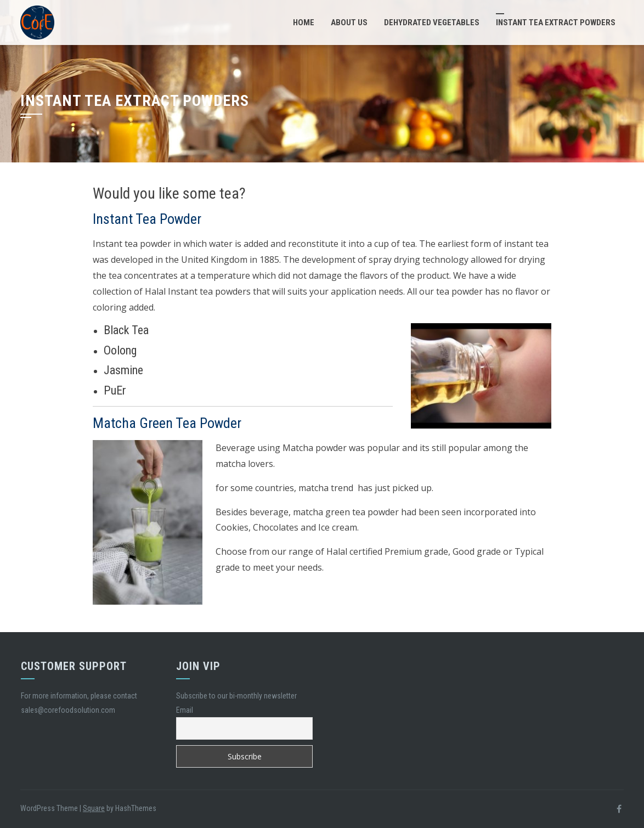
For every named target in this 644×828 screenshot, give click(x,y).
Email (185, 710)
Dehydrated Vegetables (432, 22)
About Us (349, 22)
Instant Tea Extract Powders (556, 22)
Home (304, 22)
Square (94, 808)
